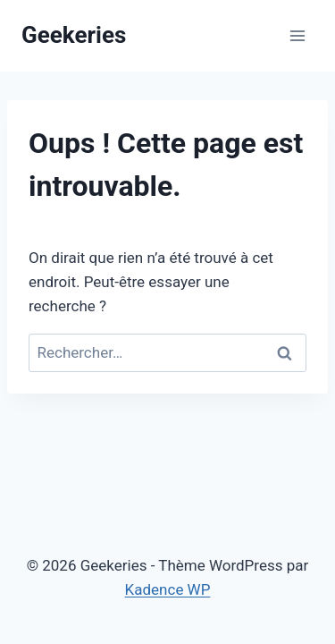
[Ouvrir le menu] (297, 35)
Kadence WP (168, 589)
